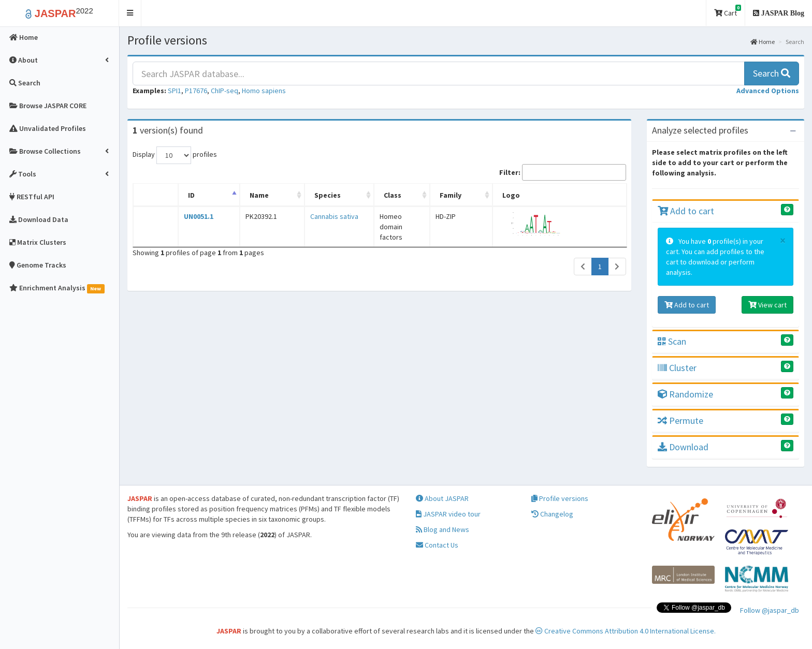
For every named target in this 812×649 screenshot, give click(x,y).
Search (772, 73)
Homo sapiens (264, 91)
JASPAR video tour (448, 514)
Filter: (563, 172)
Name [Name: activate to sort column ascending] (244, 195)
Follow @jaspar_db (770, 610)
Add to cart (686, 211)
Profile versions (560, 498)
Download (683, 447)
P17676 (196, 91)
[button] (130, 13)
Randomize (685, 394)
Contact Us (437, 545)
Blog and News (443, 529)
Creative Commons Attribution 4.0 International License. (626, 631)
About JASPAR (442, 498)
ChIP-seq (224, 91)
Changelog (552, 514)
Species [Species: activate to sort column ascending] (302, 195)
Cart (728, 11)
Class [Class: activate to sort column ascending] (373, 195)
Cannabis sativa (308, 216)
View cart (767, 305)
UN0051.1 (192, 216)
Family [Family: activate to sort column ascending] (480, 195)
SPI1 (175, 91)
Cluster (677, 368)
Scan (672, 341)
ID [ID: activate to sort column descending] (185, 195)
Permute (680, 421)
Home (763, 42)
